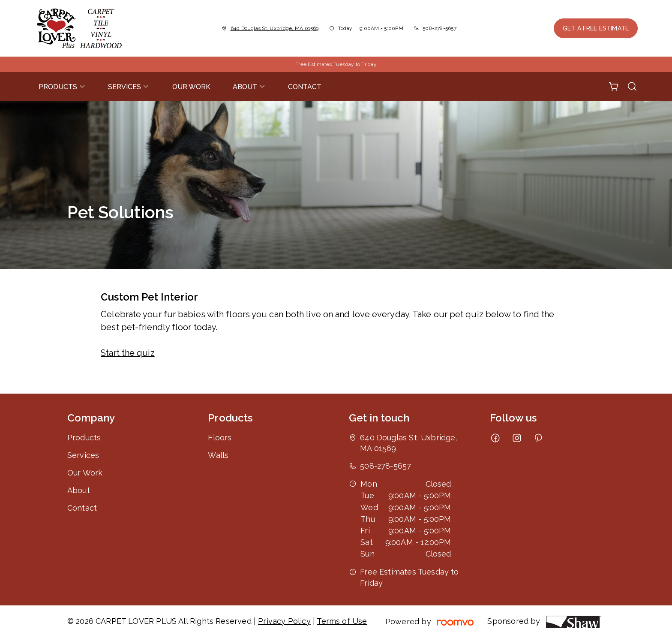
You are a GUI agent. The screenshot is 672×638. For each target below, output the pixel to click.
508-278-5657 (439, 28)
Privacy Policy (284, 621)
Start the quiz (127, 353)
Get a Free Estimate (596, 28)
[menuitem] (62, 87)
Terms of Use (342, 621)
